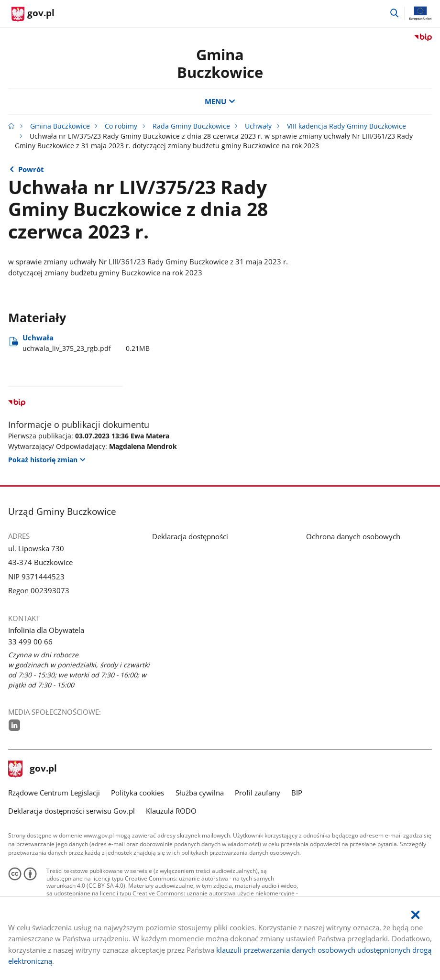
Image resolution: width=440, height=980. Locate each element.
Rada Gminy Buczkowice (191, 126)
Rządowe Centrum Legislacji (54, 793)
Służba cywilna (200, 793)
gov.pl (33, 769)
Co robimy (121, 126)
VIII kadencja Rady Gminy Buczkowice (346, 126)
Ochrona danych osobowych (353, 536)
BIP (297, 793)
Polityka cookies (137, 793)
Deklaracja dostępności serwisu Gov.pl (71, 811)
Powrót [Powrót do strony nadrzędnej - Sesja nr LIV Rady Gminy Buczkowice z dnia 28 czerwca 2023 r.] (31, 169)
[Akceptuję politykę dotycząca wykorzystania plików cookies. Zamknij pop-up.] (415, 915)
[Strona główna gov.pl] (33, 14)
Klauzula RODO (171, 811)
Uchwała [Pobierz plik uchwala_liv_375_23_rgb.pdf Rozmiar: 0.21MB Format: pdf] (86, 343)
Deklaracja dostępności (190, 536)
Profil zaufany (258, 793)
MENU (220, 101)
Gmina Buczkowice (220, 63)
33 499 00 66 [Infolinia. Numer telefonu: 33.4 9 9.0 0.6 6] (30, 642)
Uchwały (258, 126)
